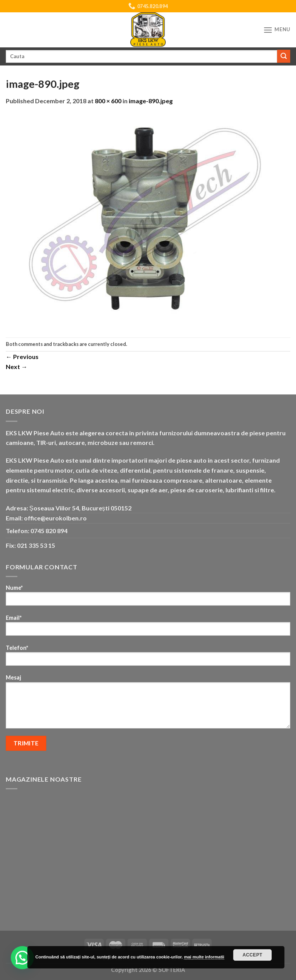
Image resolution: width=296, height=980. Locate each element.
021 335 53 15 (36, 545)
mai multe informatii (204, 957)
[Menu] (277, 30)
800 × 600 (108, 101)
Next (17, 367)
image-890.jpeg (151, 101)
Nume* (148, 598)
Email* (148, 628)
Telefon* (148, 658)
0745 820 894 (49, 531)
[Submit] (284, 56)
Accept (252, 955)
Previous (22, 357)
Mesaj (148, 704)
